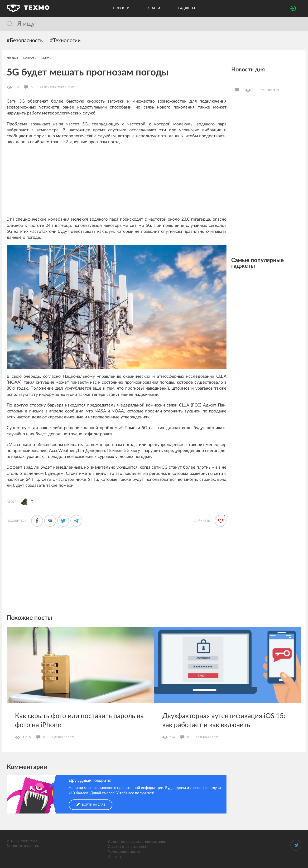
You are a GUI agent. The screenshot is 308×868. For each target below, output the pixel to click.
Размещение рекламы (124, 852)
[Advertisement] (117, 183)
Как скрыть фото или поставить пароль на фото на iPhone (79, 720)
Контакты (115, 857)
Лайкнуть (202, 521)
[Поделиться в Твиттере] (63, 521)
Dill (33, 502)
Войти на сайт (91, 805)
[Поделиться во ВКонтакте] (50, 521)
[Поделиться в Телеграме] (76, 521)
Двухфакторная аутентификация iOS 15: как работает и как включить (224, 720)
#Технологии (65, 40)
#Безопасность (25, 40)
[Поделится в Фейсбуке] (37, 521)
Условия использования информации (136, 842)
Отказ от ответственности (128, 847)
